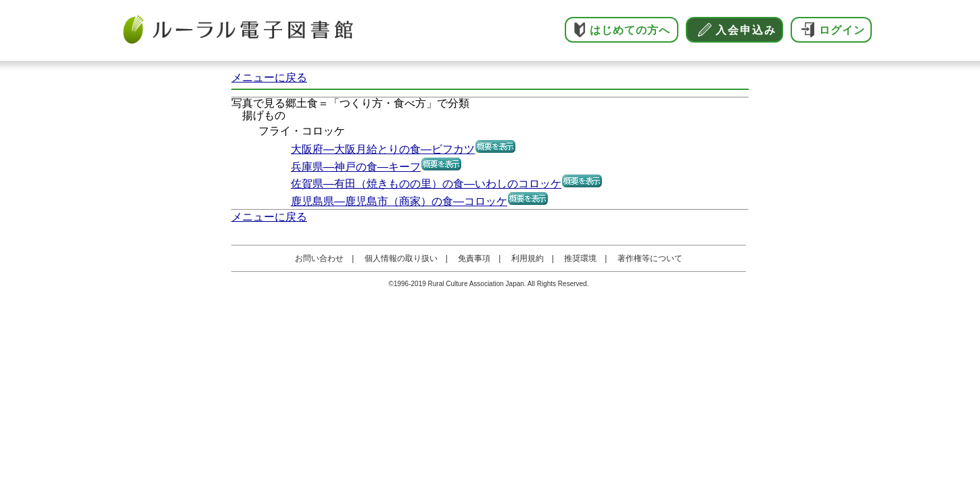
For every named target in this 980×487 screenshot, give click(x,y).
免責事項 (474, 258)
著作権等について (650, 258)
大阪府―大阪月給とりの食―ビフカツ (383, 149)
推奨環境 (580, 258)
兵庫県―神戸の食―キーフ (356, 167)
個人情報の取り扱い (401, 258)
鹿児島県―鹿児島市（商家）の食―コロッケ (399, 201)
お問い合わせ (319, 258)
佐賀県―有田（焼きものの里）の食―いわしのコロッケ (426, 184)
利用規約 (528, 258)
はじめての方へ (630, 30)
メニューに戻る (269, 77)
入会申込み (746, 30)
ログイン (842, 30)
